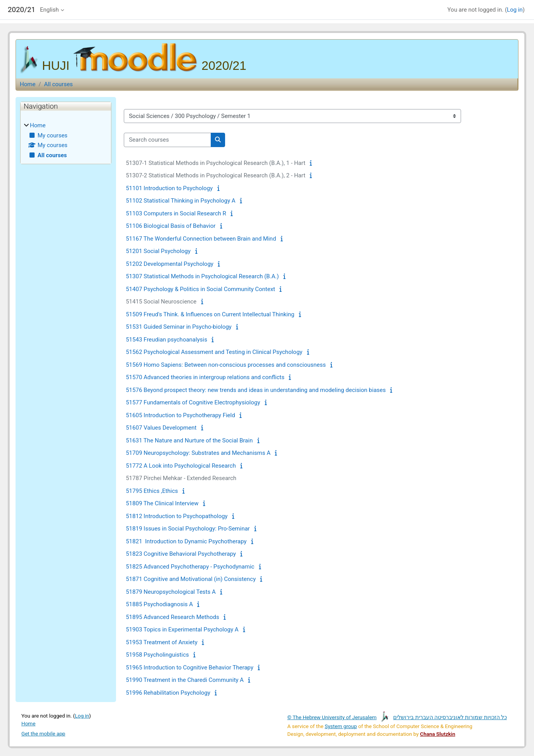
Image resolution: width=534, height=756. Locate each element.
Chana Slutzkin (438, 734)
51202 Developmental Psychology (170, 264)
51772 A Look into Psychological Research (181, 466)
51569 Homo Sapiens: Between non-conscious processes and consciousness (226, 365)
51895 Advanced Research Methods (173, 617)
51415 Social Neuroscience (161, 302)
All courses (59, 84)
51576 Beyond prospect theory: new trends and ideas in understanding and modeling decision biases (256, 390)
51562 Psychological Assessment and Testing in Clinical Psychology (214, 352)
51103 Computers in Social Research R (176, 213)
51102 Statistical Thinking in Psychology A (180, 201)
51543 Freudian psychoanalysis (166, 340)
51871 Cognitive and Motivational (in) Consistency (191, 579)
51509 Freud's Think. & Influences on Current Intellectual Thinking (210, 314)
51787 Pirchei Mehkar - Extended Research (181, 478)
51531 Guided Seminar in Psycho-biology (179, 327)
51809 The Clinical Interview (162, 503)
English (49, 10)
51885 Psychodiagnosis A (159, 604)
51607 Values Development (161, 428)
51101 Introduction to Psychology (169, 188)
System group (341, 726)
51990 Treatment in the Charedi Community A (185, 680)
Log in (515, 10)
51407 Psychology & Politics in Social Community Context (200, 289)
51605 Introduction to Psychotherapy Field (180, 415)
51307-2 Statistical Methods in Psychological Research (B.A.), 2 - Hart (216, 175)
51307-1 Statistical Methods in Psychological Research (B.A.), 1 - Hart (216, 163)
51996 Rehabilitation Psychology (168, 693)
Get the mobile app (43, 733)
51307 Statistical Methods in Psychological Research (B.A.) (202, 276)
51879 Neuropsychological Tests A (171, 592)
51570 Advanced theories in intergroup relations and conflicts (205, 377)
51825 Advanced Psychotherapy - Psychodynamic (190, 567)
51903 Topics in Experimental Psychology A (182, 629)
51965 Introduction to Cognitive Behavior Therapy (190, 668)
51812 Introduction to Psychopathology (177, 516)
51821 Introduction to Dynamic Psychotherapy (186, 541)
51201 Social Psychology (158, 251)
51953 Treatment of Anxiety (162, 642)
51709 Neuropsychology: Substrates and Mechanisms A (198, 453)
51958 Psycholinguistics (157, 655)
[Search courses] (167, 140)
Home (28, 84)
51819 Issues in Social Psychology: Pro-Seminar (188, 529)
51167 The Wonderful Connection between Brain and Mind (201, 239)
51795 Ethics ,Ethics (152, 491)
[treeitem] (66, 140)
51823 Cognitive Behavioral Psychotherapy (181, 554)
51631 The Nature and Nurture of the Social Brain (189, 440)
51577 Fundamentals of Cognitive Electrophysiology (193, 402)
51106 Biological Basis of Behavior (171, 226)
